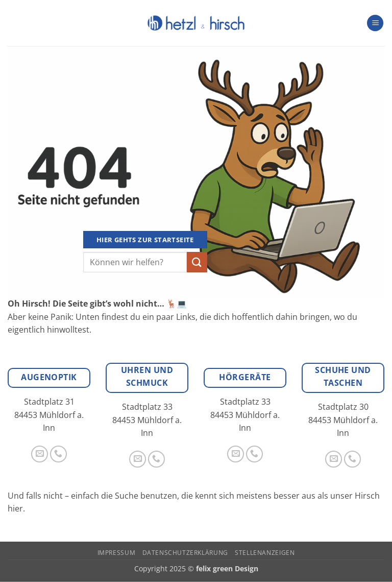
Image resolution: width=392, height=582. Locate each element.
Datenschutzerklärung (185, 553)
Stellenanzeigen (265, 553)
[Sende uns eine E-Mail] (40, 454)
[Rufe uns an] (58, 454)
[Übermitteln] (197, 262)
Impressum (117, 553)
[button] (375, 23)
